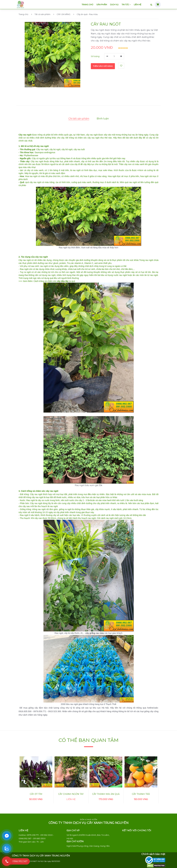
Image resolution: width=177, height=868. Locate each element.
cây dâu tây (63, 281)
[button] (31, 80)
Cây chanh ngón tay (71, 794)
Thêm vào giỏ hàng (103, 66)
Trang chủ (87, 5)
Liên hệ (138, 5)
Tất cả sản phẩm (41, 14)
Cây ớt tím (36, 794)
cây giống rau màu (95, 633)
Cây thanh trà (141, 794)
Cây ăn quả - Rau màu (86, 14)
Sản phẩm (102, 5)
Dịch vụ (114, 5)
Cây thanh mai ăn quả (106, 794)
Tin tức (126, 5)
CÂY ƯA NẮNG (62, 14)
